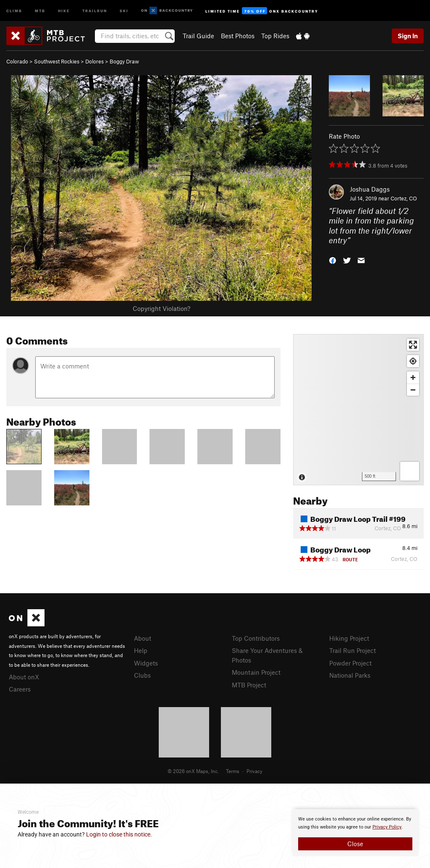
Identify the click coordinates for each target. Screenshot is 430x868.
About (143, 638)
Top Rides (275, 36)
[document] (355, 833)
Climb (14, 10)
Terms (233, 771)
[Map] (358, 410)
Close (355, 844)
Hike (64, 10)
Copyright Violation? (161, 308)
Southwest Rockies (57, 61)
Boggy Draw (124, 61)
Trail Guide (198, 36)
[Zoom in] (413, 377)
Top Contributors (256, 638)
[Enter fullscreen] (413, 345)
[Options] (410, 471)
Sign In (408, 36)
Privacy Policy (387, 827)
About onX (24, 677)
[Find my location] (413, 361)
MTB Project (249, 685)
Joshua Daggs (370, 189)
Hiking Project (349, 638)
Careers (20, 689)
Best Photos (238, 36)
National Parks (350, 675)
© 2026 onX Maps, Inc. (193, 771)
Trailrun (95, 10)
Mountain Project (256, 672)
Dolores (94, 61)
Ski (124, 10)
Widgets (146, 663)
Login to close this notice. (119, 834)
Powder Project (350, 663)
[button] (333, 260)
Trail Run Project (353, 650)
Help (141, 650)
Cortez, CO (404, 198)
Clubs (142, 675)
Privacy (254, 771)
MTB (40, 10)
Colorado (17, 61)
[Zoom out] (413, 390)
